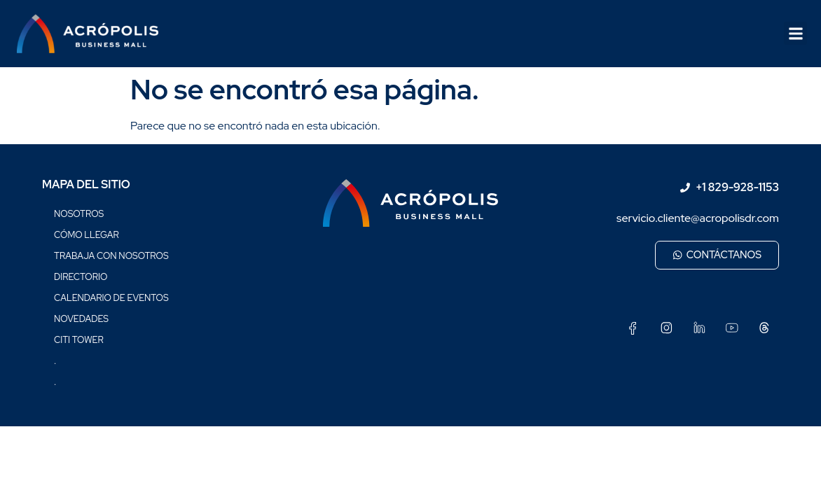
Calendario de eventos (111, 298)
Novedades (81, 319)
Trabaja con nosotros (111, 256)
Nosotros (79, 214)
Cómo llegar (87, 235)
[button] (795, 33)
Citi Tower (79, 340)
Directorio (81, 277)
